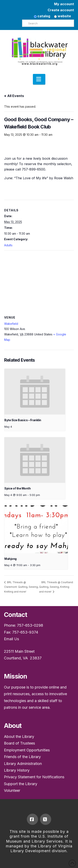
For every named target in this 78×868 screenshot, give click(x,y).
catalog (42, 16)
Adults (8, 245)
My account (64, 4)
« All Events (14, 96)
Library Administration (23, 764)
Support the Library (21, 784)
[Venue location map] (39, 281)
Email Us (11, 639)
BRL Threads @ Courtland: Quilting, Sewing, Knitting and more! (56, 587)
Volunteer (12, 790)
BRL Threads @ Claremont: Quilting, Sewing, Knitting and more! (21, 587)
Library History (17, 770)
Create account (61, 10)
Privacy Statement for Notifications (34, 777)
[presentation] (35, 392)
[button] (39, 79)
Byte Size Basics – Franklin (23, 420)
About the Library (19, 737)
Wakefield (11, 324)
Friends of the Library (22, 757)
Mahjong (11, 559)
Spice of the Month (17, 488)
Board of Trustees (19, 743)
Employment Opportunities (27, 750)
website (63, 16)
